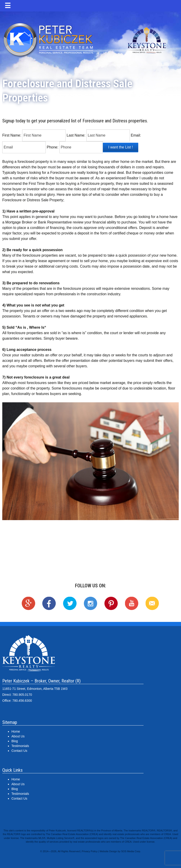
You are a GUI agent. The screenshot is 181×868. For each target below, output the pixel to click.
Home (16, 731)
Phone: (52, 147)
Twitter (70, 603)
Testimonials (20, 746)
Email (152, 603)
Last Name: (76, 135)
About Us (18, 736)
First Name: (12, 135)
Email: (136, 135)
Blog (15, 741)
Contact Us (19, 751)
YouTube (132, 603)
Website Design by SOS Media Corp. (120, 851)
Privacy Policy (90, 851)
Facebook (49, 603)
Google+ (29, 603)
